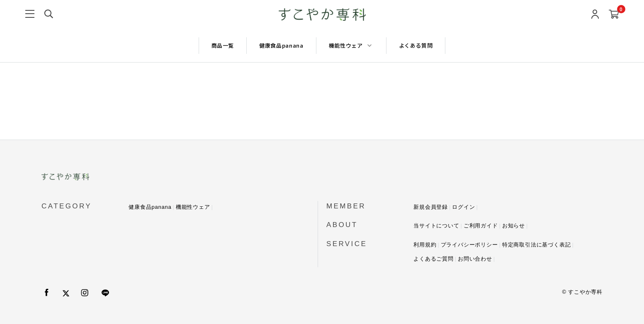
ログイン (463, 207)
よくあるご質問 (434, 259)
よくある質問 (416, 45)
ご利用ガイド (481, 226)
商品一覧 (223, 45)
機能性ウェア (193, 207)
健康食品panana (281, 45)
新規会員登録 (431, 207)
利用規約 (425, 245)
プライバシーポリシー (469, 245)
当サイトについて (436, 226)
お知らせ (514, 226)
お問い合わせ (475, 259)
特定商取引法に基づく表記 (537, 245)
